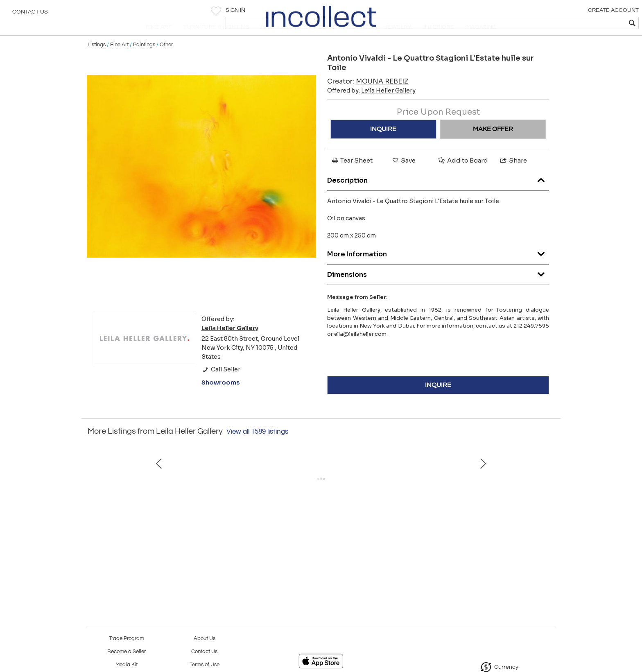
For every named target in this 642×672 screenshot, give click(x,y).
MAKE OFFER (493, 147)
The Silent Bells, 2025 (147, 552)
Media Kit (127, 665)
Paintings (144, 62)
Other (166, 62)
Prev (94, 510)
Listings (97, 62)
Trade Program (127, 639)
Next (548, 510)
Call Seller (221, 387)
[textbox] (577, 23)
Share (513, 178)
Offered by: (371, 108)
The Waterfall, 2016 (405, 552)
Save (403, 178)
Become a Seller (127, 652)
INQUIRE (383, 147)
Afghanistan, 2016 (233, 552)
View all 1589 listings (257, 449)
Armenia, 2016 (491, 552)
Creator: (368, 99)
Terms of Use (205, 665)
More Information (438, 270)
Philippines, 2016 (319, 552)
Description (438, 196)
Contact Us (30, 14)
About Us (205, 639)
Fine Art (119, 62)
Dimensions (438, 291)
